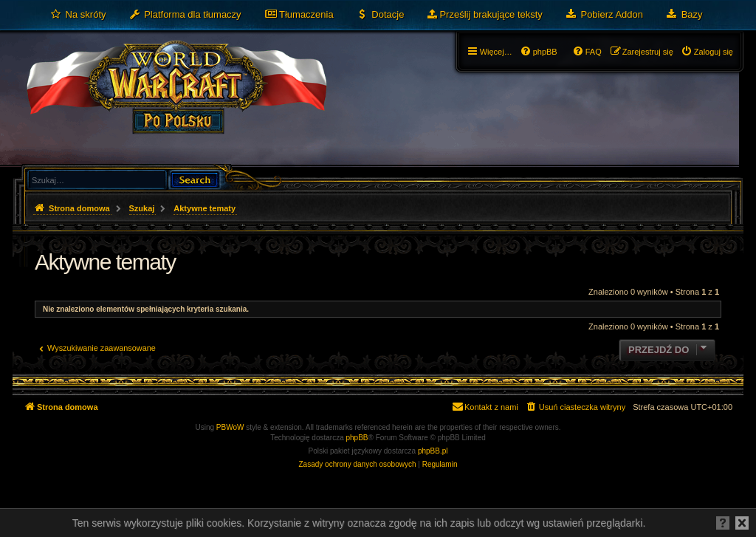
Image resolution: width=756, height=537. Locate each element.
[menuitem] (78, 15)
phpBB (357, 438)
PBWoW (230, 427)
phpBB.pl (433, 451)
